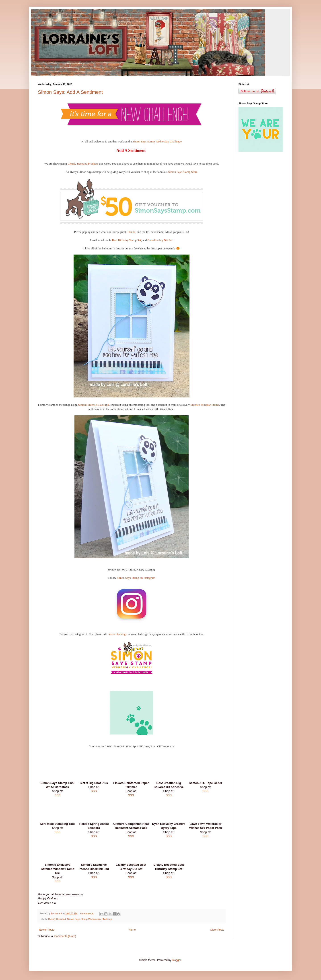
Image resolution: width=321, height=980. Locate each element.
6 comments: (87, 913)
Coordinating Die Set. (160, 240)
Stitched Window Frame (204, 405)
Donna (131, 232)
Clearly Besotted (57, 919)
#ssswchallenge (118, 634)
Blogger (176, 960)
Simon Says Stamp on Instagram (136, 578)
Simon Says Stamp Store (183, 172)
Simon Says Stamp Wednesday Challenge (157, 141)
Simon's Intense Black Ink (93, 405)
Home (132, 930)
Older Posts (217, 930)
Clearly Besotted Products (83, 164)
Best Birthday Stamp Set (127, 240)
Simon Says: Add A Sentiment (70, 92)
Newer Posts (47, 930)
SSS (58, 795)
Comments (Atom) (65, 936)
